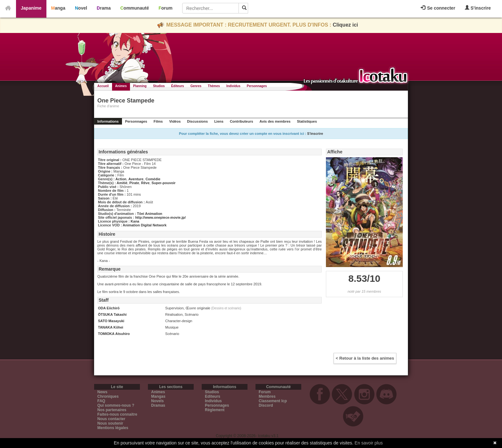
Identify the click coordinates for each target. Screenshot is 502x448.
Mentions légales (113, 428)
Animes (121, 86)
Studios (159, 86)
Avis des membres (275, 121)
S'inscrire (478, 8)
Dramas (158, 405)
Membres (267, 396)
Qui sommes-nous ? (116, 405)
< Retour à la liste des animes (365, 358)
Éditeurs (178, 86)
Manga (58, 8)
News (102, 392)
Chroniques (108, 396)
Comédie (153, 179)
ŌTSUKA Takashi (112, 314)
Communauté (135, 8)
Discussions (197, 121)
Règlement (215, 410)
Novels (157, 401)
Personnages (257, 86)
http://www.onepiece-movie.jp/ (160, 217)
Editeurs (213, 396)
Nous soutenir (110, 423)
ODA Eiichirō (109, 308)
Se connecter (438, 8)
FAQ (101, 401)
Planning (140, 86)
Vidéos (175, 121)
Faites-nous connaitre (117, 414)
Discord (266, 405)
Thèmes (214, 86)
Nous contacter (111, 419)
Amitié (122, 183)
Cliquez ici (345, 25)
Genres (196, 86)
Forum (166, 8)
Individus (233, 86)
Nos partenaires (112, 410)
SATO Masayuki (111, 321)
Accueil (103, 86)
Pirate (134, 183)
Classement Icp (273, 401)
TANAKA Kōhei (111, 327)
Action (121, 179)
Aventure (136, 179)
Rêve (145, 183)
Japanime (31, 8)
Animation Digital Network (145, 225)
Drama (104, 8)
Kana (135, 221)
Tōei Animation (150, 214)
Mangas (158, 396)
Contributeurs (242, 121)
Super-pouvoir (163, 183)
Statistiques (307, 121)
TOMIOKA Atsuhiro (114, 334)
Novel (81, 8)
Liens (219, 121)
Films (158, 121)
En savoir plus (369, 443)
